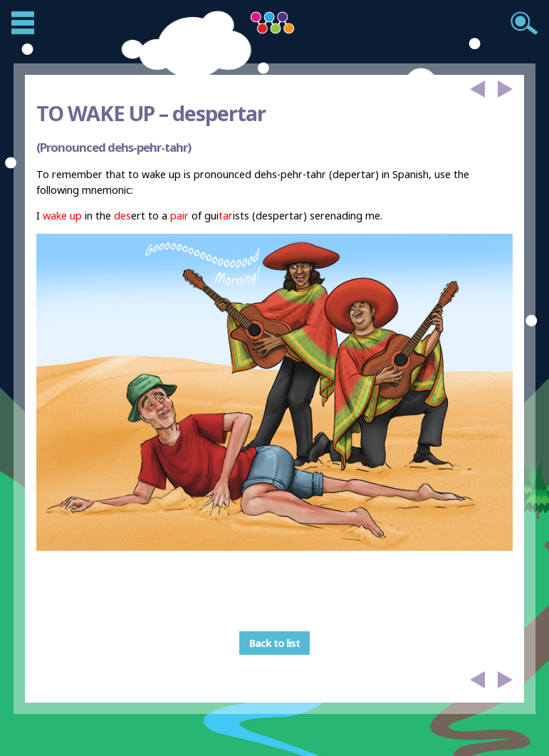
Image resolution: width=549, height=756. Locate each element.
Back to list (274, 643)
